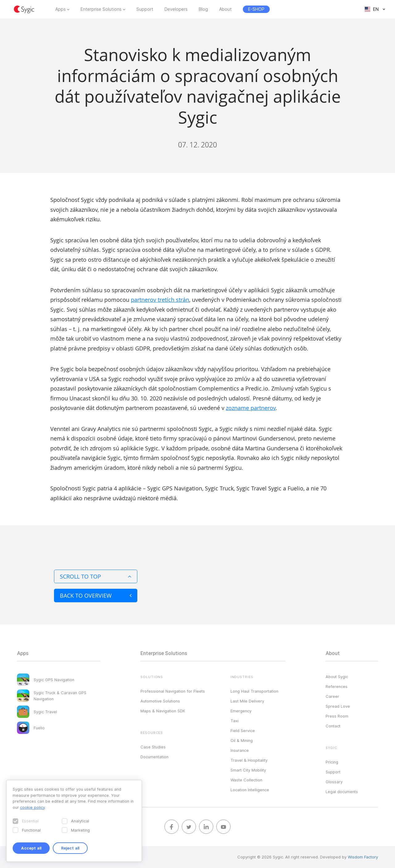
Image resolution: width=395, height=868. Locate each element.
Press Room (337, 716)
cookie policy (32, 807)
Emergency (241, 711)
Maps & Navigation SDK (163, 711)
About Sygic (337, 677)
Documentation (154, 757)
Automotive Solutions (160, 701)
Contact (333, 726)
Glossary (334, 782)
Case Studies (153, 747)
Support (145, 9)
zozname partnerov (251, 408)
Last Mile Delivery (247, 701)
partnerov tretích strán (160, 300)
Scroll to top (96, 576)
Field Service (243, 731)
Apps (60, 9)
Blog (203, 9)
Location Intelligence (250, 790)
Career (332, 696)
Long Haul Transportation (254, 691)
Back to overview (96, 596)
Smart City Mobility (248, 770)
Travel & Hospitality (249, 760)
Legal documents (342, 792)
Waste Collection (246, 780)
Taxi (235, 721)
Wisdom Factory (363, 857)
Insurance (240, 750)
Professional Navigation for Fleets (173, 691)
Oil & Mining (242, 740)
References (337, 686)
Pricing (332, 762)
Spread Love (338, 706)
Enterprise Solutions (101, 9)
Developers (176, 9)
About (225, 9)
